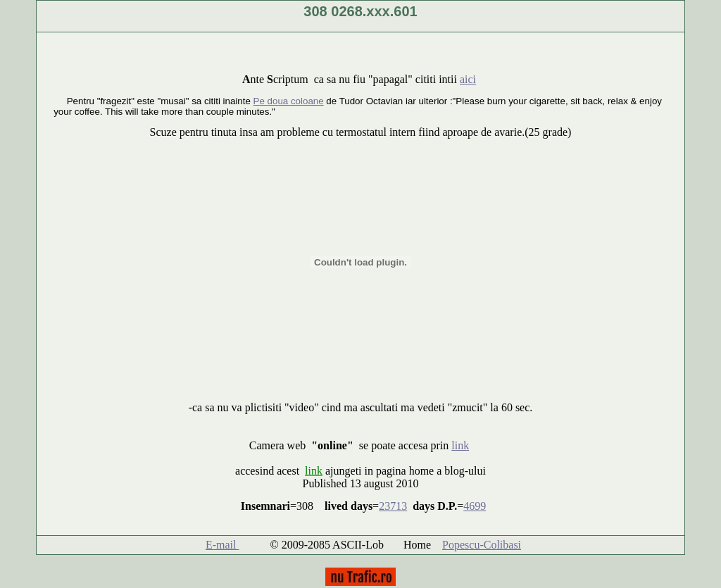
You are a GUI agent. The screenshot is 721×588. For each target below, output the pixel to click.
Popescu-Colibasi (482, 545)
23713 (393, 506)
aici (468, 79)
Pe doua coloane (289, 101)
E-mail (222, 545)
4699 (475, 506)
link (460, 445)
